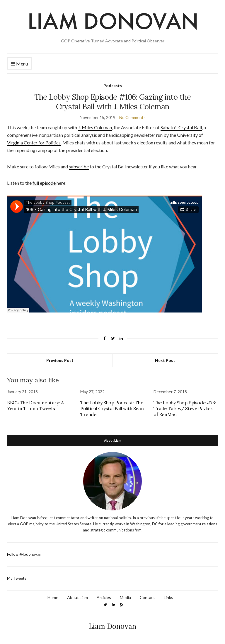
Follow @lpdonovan (24, 554)
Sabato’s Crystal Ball (181, 127)
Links (168, 597)
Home (53, 597)
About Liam (77, 597)
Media (125, 597)
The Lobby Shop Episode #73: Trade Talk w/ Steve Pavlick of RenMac (185, 408)
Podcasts (113, 86)
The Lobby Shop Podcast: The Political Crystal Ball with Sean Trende (112, 408)
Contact (147, 597)
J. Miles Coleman (95, 127)
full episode (44, 183)
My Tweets (17, 578)
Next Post (165, 360)
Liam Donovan (112, 626)
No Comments (132, 117)
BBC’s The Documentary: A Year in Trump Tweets (35, 405)
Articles (104, 597)
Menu (19, 64)
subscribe (79, 166)
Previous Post (60, 360)
